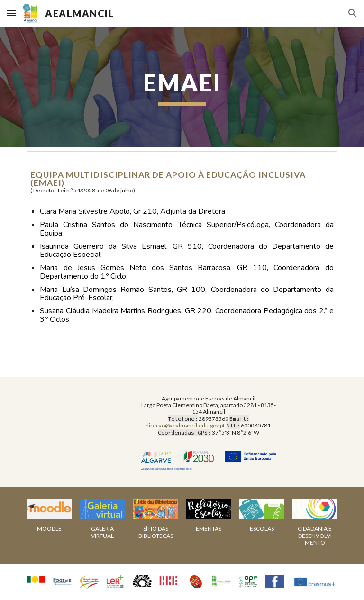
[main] (182, 87)
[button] (11, 13)
